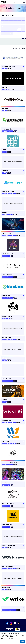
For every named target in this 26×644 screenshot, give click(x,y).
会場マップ (15, 3)
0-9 (11, 34)
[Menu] (24, 2)
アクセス (19, 2)
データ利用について (14, 641)
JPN (8, 2)
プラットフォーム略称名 (19, 48)
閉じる (23, 641)
